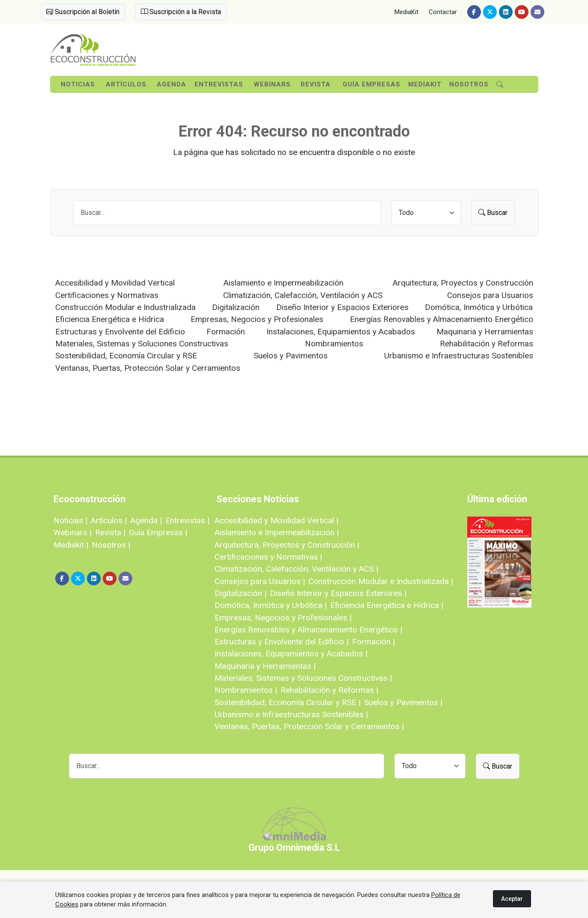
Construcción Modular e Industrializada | (381, 581)
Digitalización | (240, 593)
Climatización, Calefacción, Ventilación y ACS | (296, 569)
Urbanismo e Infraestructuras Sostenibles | (291, 714)
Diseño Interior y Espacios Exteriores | (338, 593)
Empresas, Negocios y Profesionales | (283, 618)
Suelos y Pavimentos (291, 356)
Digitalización (236, 307)
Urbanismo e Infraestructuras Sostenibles (459, 356)
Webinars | (73, 532)
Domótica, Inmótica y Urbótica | (271, 605)
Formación (226, 332)
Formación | (373, 642)
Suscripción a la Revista (181, 12)
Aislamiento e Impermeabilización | (277, 532)
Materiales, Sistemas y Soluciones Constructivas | (303, 678)
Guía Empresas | (158, 532)
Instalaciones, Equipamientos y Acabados (341, 332)
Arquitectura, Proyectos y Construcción (463, 283)
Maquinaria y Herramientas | (265, 666)
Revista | (110, 532)
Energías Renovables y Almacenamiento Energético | (308, 630)
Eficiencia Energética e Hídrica (110, 319)
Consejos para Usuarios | (260, 581)
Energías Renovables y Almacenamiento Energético (442, 319)
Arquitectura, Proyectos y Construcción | (287, 545)
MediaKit (406, 12)
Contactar (443, 12)
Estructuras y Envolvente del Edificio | (282, 642)
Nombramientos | (246, 690)
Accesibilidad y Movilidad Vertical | (276, 520)
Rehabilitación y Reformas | (329, 690)
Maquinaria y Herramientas (485, 332)
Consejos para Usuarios (490, 295)
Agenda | (146, 520)
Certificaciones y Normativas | (268, 557)
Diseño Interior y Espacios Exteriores (342, 307)
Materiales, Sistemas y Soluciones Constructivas (142, 344)
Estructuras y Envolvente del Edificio (120, 332)
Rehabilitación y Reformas (487, 344)
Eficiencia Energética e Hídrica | (387, 605)
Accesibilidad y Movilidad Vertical (115, 283)
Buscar (493, 213)
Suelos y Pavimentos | (403, 702)
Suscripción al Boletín (83, 12)
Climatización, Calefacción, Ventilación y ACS (303, 295)
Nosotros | (111, 545)
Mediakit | (71, 545)
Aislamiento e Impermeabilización (284, 283)
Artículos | (109, 520)
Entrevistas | (187, 520)
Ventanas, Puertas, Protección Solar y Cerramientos (148, 368)
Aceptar (512, 899)
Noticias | (70, 520)
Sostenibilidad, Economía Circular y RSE (126, 356)
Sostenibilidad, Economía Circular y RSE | (288, 702)
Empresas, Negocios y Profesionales (257, 319)
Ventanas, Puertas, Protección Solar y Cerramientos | (309, 726)
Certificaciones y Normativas (107, 295)
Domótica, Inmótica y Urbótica (479, 307)
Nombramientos (334, 344)
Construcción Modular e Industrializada (125, 307)
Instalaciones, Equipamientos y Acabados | (291, 654)
